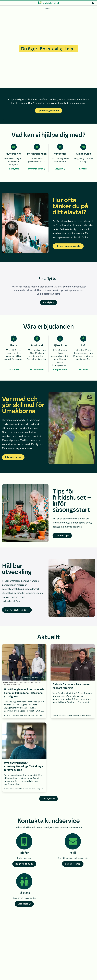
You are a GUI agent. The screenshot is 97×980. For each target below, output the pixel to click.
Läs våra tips (62, 536)
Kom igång (48, 302)
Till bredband (37, 370)
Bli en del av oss (13, 457)
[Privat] (48, 9)
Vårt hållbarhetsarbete (17, 610)
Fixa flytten (14, 169)
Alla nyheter (49, 799)
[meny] (2, 3)
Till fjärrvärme (60, 370)
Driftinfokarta (36, 169)
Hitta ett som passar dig (68, 246)
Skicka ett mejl (73, 864)
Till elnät (83, 370)
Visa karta (23, 904)
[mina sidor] (93, 3)
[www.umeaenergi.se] (48, 3)
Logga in (59, 169)
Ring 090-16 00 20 (24, 864)
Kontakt (83, 169)
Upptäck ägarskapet (48, 111)
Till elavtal (14, 370)
